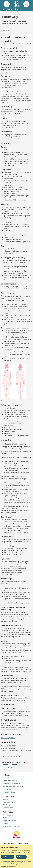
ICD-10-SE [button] (16, 30)
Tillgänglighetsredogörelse (11, 826)
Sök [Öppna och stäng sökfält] (26, 4)
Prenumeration (8, 808)
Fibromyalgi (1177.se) (8, 738)
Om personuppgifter (9, 821)
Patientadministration (10, 781)
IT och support (7, 789)
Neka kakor (21, 857)
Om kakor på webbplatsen (9, 866)
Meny (7, 4)
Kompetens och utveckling (11, 784)
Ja (6, 766)
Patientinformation (9, 802)
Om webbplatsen (8, 815)
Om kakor (6, 818)
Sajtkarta (6, 823)
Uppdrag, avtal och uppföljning (13, 786)
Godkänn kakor (8, 857)
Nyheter (5, 799)
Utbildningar (7, 805)
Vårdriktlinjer (7, 778)
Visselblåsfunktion (9, 792)
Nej (14, 766)
